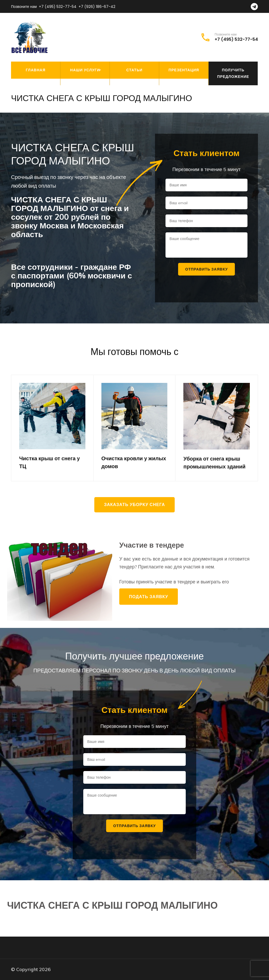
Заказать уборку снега (134, 505)
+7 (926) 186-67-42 (97, 7)
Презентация (184, 70)
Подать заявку (149, 597)
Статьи (134, 70)
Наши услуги (85, 70)
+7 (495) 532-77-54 (58, 7)
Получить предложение (233, 73)
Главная (36, 70)
